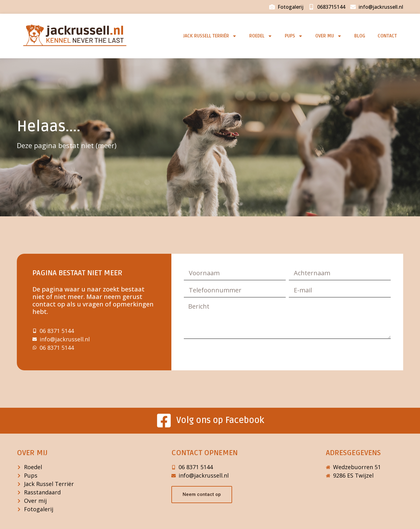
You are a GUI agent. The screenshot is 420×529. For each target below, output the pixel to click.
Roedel (261, 36)
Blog (360, 36)
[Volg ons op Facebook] (164, 421)
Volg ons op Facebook (220, 420)
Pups (294, 36)
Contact (387, 36)
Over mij (329, 36)
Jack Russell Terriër (210, 36)
